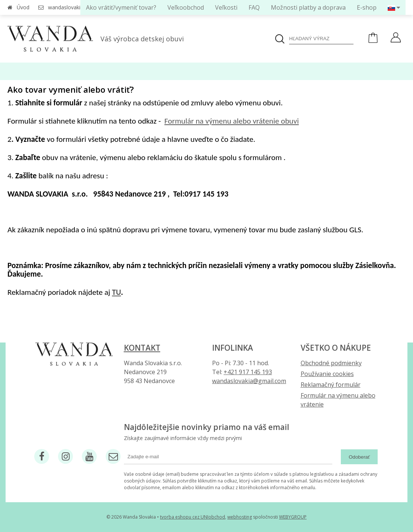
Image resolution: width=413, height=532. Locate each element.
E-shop (367, 7)
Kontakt (142, 348)
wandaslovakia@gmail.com (249, 381)
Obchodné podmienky (331, 363)
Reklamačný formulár (331, 385)
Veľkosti (226, 7)
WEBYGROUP (293, 517)
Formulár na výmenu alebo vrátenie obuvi (232, 121)
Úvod (23, 7)
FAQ (254, 7)
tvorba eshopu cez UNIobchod (193, 517)
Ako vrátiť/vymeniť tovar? (121, 7)
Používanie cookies (327, 374)
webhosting (240, 517)
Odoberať (359, 457)
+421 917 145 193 (248, 372)
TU (116, 292)
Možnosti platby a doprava (308, 7)
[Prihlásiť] (396, 38)
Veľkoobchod (186, 7)
